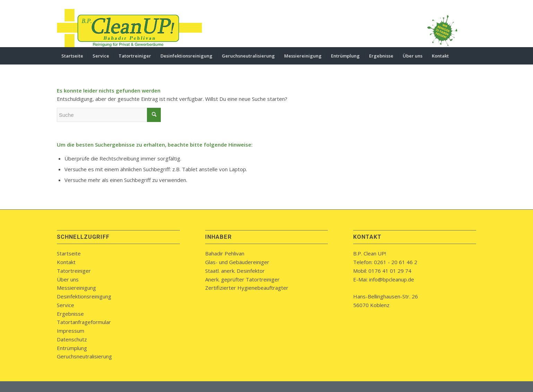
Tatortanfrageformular (84, 322)
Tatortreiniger (74, 271)
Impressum (71, 331)
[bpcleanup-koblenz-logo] (130, 28)
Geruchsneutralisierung (84, 356)
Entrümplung (72, 348)
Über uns (68, 279)
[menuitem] (72, 56)
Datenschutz (72, 339)
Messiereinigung (76, 288)
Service (65, 305)
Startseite (69, 253)
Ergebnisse (70, 314)
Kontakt (66, 262)
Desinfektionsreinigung (84, 296)
